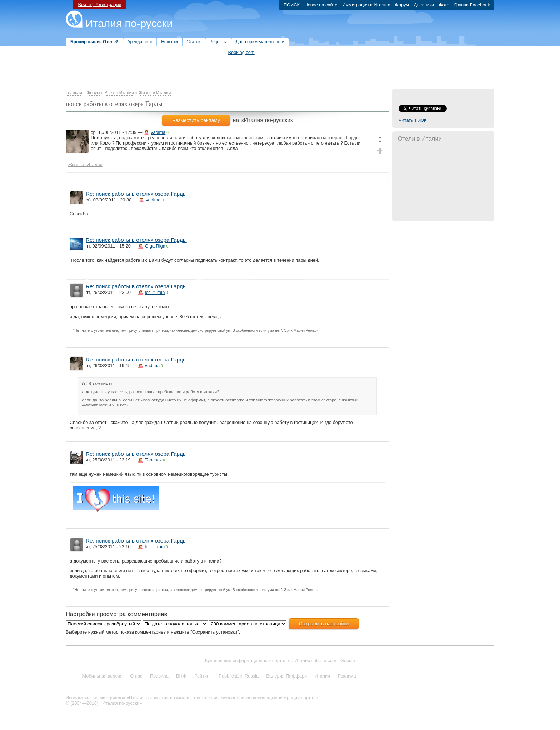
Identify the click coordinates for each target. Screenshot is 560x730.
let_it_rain (155, 292)
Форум (93, 93)
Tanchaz (154, 460)
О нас (136, 676)
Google (348, 661)
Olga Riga (155, 246)
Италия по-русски (129, 23)
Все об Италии (119, 93)
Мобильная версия (102, 676)
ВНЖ (181, 676)
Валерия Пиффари (286, 676)
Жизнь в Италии (155, 93)
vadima (158, 132)
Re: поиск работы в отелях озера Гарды (136, 194)
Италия (322, 676)
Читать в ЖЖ (412, 120)
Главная (74, 93)
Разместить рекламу (196, 120)
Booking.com (241, 52)
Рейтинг (203, 676)
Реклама (347, 676)
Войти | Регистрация (99, 4)
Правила (159, 676)
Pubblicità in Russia (239, 676)
